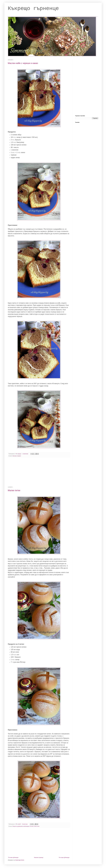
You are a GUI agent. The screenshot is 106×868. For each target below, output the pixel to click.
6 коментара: (25, 824)
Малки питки (14, 490)
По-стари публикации (64, 858)
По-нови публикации (13, 858)
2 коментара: (26, 454)
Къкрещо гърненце (33, 9)
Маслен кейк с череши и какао (23, 63)
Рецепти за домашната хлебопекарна (21, 826)
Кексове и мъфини (17, 456)
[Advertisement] (39, 472)
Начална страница (39, 858)
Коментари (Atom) (20, 860)
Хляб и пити (37, 826)
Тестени (32, 826)
